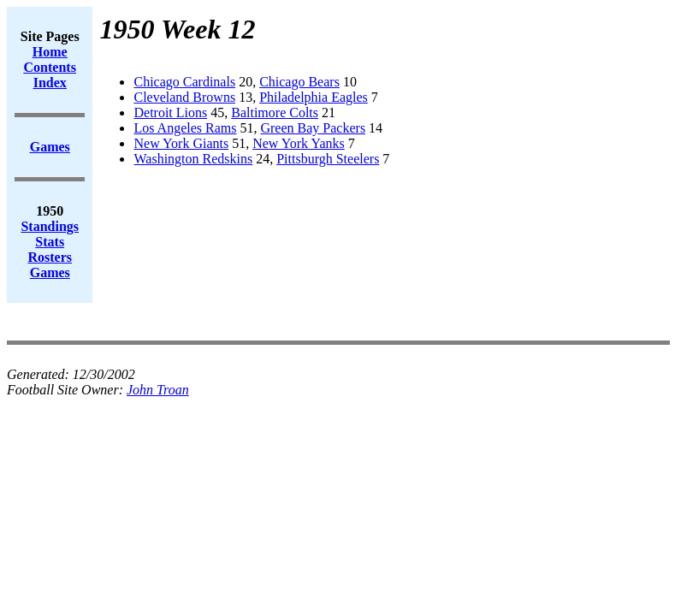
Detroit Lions (170, 113)
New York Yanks (299, 143)
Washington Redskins (193, 159)
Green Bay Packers (313, 128)
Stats (50, 242)
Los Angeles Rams (185, 128)
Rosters (50, 257)
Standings (50, 226)
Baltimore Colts (275, 113)
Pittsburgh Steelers (328, 159)
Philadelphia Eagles (314, 97)
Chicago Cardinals (184, 82)
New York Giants (181, 143)
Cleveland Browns (184, 97)
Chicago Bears (299, 82)
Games (50, 272)
